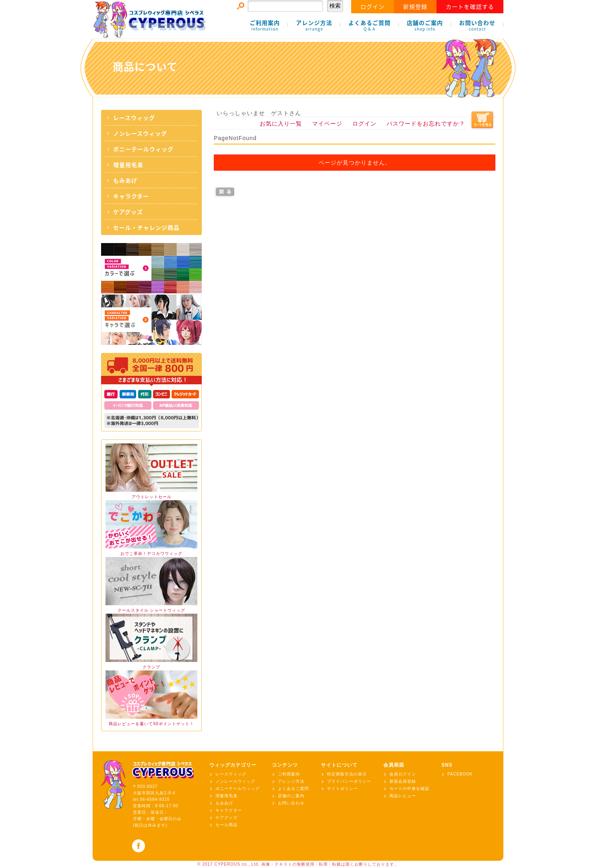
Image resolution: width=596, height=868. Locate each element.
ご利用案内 (265, 25)
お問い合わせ (477, 25)
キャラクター (131, 196)
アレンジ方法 (314, 25)
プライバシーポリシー (349, 781)
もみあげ (125, 180)
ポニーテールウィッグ (143, 149)
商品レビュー (403, 796)
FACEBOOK (460, 774)
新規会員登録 (403, 781)
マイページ (327, 124)
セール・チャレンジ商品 (146, 227)
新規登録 (415, 6)
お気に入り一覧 (281, 124)
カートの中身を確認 (409, 789)
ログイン (372, 6)
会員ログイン (403, 774)
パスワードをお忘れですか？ (426, 124)
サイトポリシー (342, 789)
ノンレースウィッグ (140, 133)
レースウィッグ (134, 118)
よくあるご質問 (369, 25)
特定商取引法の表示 (347, 774)
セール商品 (227, 825)
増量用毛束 (128, 165)
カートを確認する (470, 6)
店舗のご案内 (425, 25)
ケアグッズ (128, 212)
